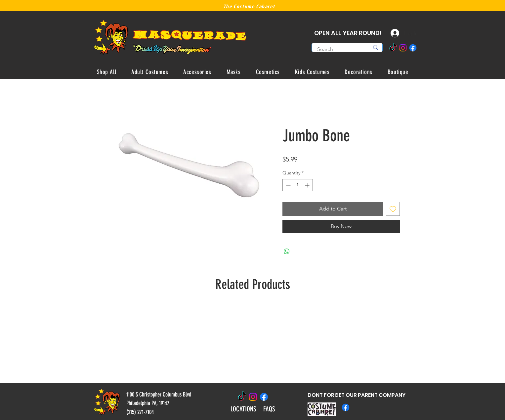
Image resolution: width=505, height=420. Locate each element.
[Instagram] (403, 48)
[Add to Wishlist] (393, 209)
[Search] (338, 49)
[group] (253, 341)
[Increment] (308, 185)
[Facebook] (413, 48)
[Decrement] (288, 185)
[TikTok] (393, 48)
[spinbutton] (298, 185)
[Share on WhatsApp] (287, 252)
